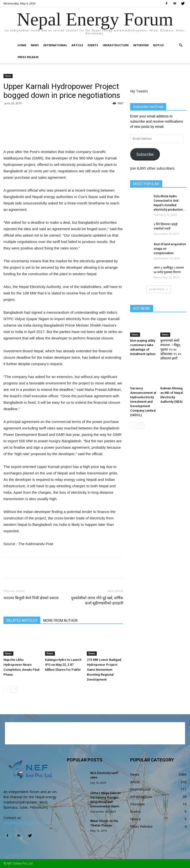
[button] (181, 45)
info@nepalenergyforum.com (27, 823)
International (55, 45)
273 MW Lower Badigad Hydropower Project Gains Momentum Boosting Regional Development (104, 670)
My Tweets (139, 91)
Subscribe (145, 154)
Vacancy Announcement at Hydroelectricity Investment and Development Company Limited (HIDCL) (143, 402)
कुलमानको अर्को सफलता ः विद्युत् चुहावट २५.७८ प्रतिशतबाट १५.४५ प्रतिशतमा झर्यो (171, 349)
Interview (141, 45)
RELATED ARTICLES (22, 621)
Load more (158, 289)
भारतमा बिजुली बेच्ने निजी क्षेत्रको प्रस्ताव (31, 598)
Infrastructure (116, 45)
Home (22, 45)
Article (77, 45)
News (35, 45)
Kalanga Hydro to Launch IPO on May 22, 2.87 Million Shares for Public (63, 665)
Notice (158, 45)
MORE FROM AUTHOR (60, 621)
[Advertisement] (63, 136)
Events (93, 45)
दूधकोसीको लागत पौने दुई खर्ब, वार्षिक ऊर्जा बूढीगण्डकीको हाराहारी (97, 601)
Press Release (28, 57)
